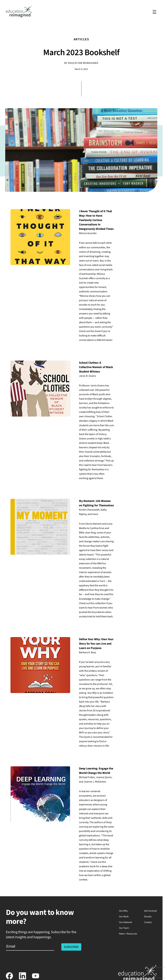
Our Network (126, 922)
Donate (148, 917)
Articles (81, 39)
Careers (148, 922)
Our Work (124, 917)
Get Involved (150, 911)
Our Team (124, 928)
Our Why (123, 911)
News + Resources (128, 934)
